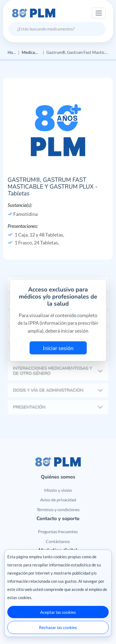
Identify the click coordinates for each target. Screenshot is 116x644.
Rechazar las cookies (58, 627)
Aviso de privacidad (58, 500)
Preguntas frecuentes (58, 531)
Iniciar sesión (58, 348)
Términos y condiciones (58, 509)
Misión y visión (58, 490)
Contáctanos (58, 541)
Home (12, 52)
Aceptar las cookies (58, 612)
